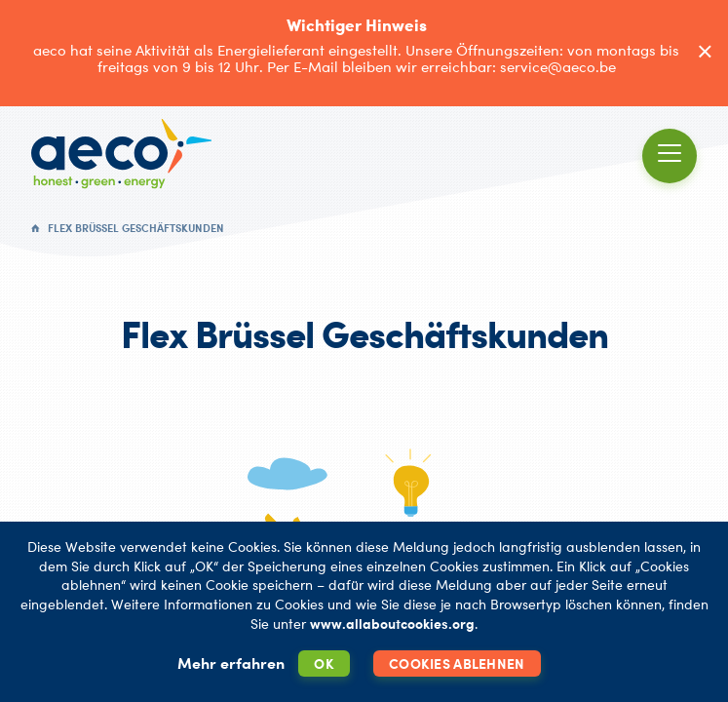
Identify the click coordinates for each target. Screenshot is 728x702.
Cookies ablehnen (457, 663)
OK (324, 663)
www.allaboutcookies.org (392, 624)
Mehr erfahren (231, 663)
